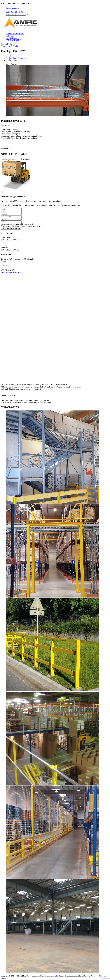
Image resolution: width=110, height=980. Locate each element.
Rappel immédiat (12, 8)
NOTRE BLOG (11, 38)
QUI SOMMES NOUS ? (15, 12)
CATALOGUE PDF (13, 40)
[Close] (2, 192)
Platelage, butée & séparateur (17, 58)
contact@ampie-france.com (11, 272)
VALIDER (26, 159)
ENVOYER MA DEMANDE (11, 228)
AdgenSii (55, 976)
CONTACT (10, 36)
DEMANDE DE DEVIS (15, 34)
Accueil (9, 56)
